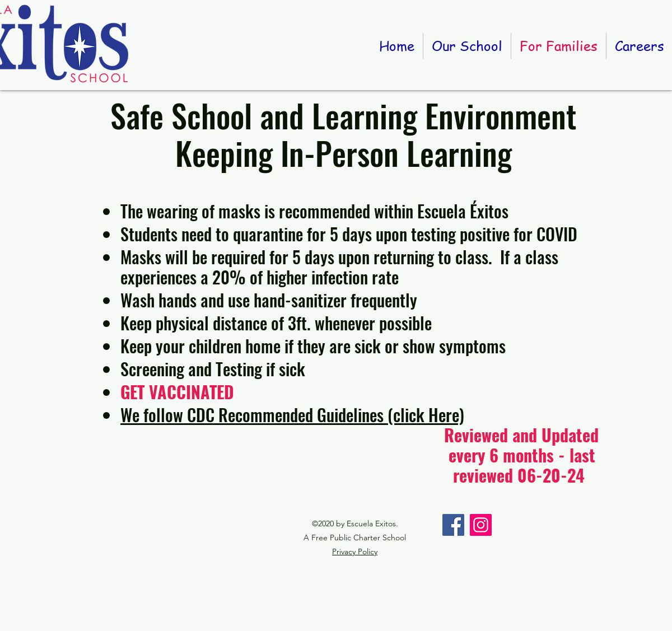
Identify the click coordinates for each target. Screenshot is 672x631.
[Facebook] (453, 525)
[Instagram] (481, 525)
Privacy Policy (355, 551)
